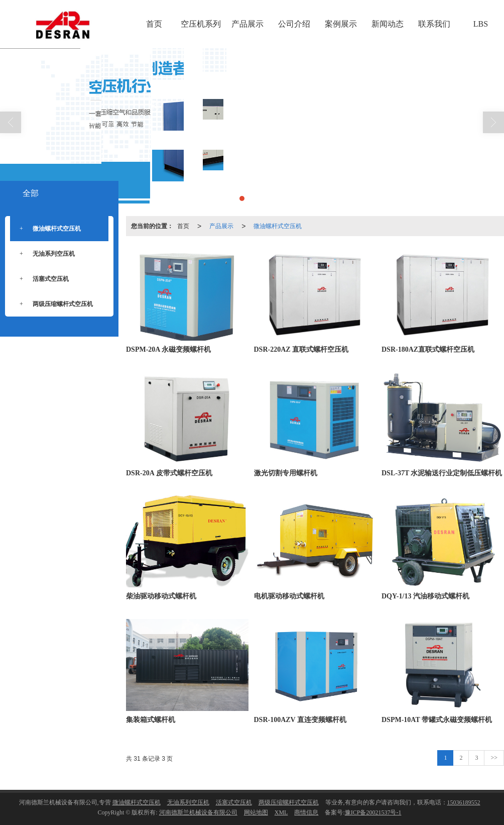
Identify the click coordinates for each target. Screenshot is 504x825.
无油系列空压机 (46, 254)
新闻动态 (388, 24)
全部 (31, 193)
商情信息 (306, 812)
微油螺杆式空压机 (278, 226)
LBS (481, 24)
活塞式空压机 (43, 279)
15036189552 (464, 802)
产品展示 (247, 24)
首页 (154, 24)
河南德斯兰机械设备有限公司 (198, 812)
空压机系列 (201, 24)
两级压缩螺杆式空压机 (55, 304)
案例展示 (341, 24)
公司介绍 (294, 24)
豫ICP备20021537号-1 (373, 812)
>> (494, 758)
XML (281, 812)
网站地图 (256, 812)
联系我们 (434, 24)
